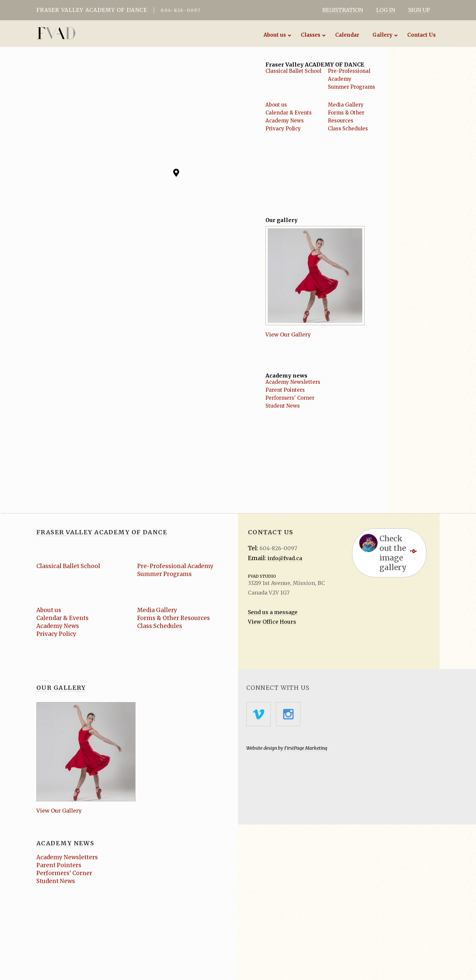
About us (276, 105)
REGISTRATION (343, 10)
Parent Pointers (285, 390)
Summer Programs (352, 87)
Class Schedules (348, 129)
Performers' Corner (290, 398)
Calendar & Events (289, 113)
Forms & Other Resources (174, 618)
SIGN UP (419, 10)
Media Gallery (346, 105)
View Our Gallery (288, 334)
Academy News (285, 121)
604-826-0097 (180, 10)
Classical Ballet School (293, 71)
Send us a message (273, 612)
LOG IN (386, 10)
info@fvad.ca (285, 558)
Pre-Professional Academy (175, 566)
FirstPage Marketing (306, 748)
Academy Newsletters (293, 382)
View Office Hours (272, 622)
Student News (283, 406)
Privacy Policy (283, 129)
